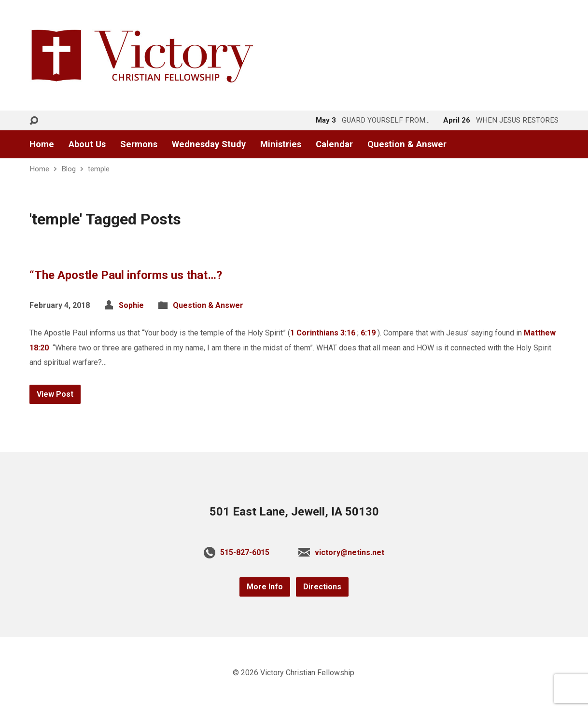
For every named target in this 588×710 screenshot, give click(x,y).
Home (42, 144)
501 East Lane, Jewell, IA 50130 (294, 512)
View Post (55, 394)
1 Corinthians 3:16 (323, 333)
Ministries (281, 144)
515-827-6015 (245, 552)
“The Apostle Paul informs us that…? (126, 275)
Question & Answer (407, 144)
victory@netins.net (350, 552)
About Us (87, 144)
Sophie (131, 305)
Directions (322, 587)
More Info (265, 587)
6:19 (368, 333)
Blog (69, 169)
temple (99, 169)
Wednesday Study (209, 144)
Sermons (139, 144)
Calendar (334, 144)
